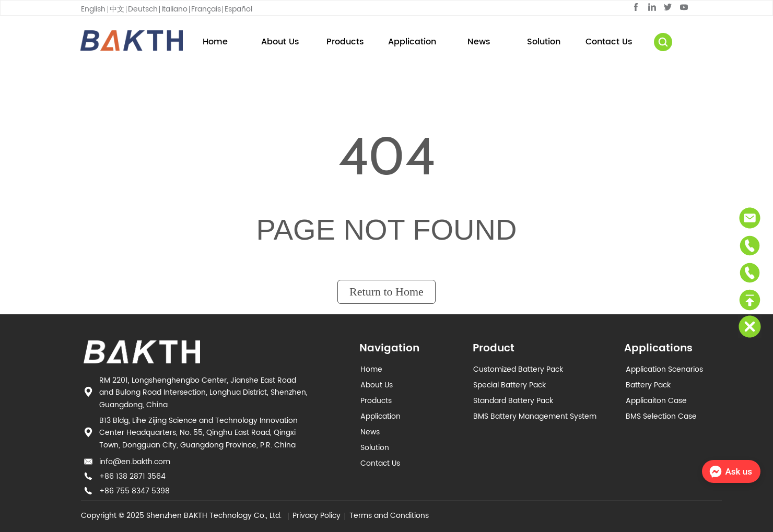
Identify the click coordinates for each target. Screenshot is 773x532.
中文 (117, 9)
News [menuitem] (479, 42)
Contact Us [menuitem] (609, 42)
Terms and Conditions (389, 516)
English (93, 9)
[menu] (412, 42)
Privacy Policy (317, 516)
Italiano (174, 9)
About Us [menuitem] (280, 42)
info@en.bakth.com (135, 462)
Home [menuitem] (215, 42)
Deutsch (143, 9)
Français (206, 9)
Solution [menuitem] (544, 42)
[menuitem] (345, 42)
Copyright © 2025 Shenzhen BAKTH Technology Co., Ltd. (182, 516)
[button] (345, 42)
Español (238, 9)
